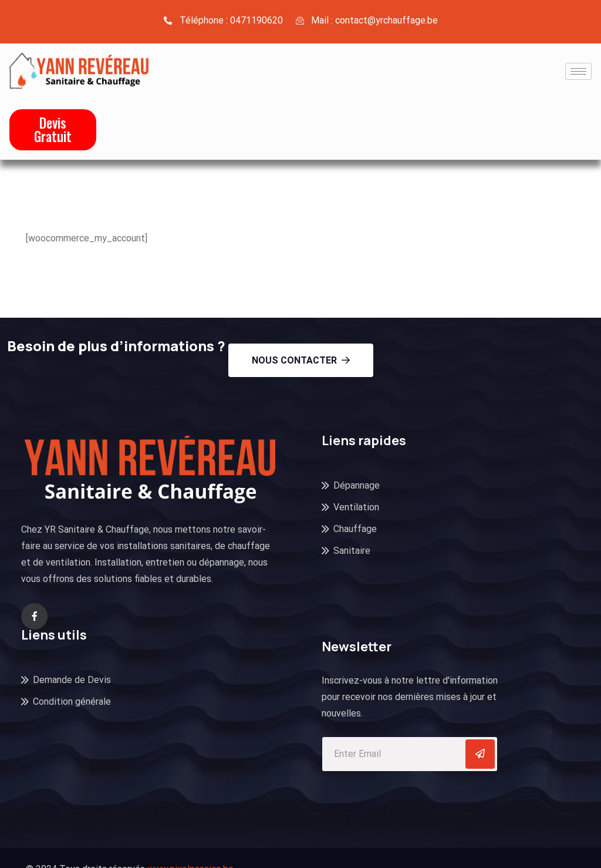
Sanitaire (352, 551)
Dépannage (357, 485)
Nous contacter (301, 360)
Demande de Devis (72, 680)
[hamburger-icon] (578, 71)
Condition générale (72, 702)
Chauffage (355, 529)
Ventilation (356, 507)
